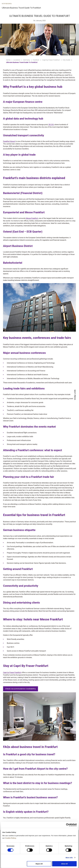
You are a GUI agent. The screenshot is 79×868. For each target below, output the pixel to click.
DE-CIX (51, 125)
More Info (69, 858)
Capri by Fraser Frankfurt (12, 673)
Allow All (64, 864)
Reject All (39, 864)
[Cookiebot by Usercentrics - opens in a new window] (68, 825)
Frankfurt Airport (9, 141)
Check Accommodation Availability (21, 689)
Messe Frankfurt (32, 218)
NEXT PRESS (75, 395)
